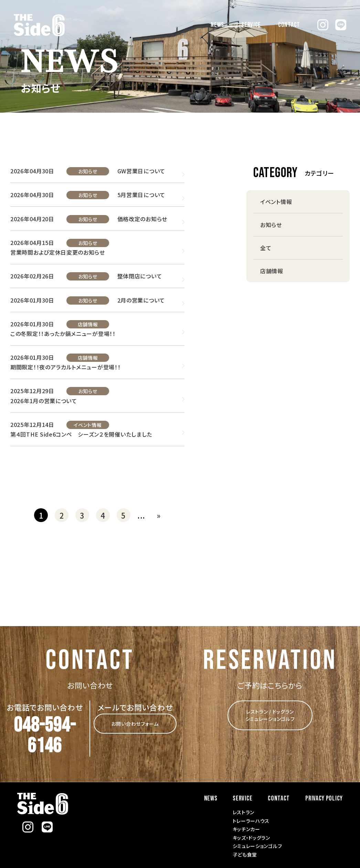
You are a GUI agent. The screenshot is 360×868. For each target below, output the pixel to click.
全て (266, 248)
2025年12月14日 (32, 423)
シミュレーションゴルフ (257, 845)
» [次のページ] (159, 514)
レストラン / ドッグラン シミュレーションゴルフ (270, 714)
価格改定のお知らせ (142, 218)
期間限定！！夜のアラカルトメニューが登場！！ (65, 366)
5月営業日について (141, 195)
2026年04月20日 (32, 218)
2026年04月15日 (32, 242)
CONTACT (289, 25)
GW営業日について (141, 171)
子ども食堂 (245, 854)
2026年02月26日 (32, 276)
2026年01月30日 (32, 299)
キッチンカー (246, 828)
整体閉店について (139, 276)
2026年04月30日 (32, 171)
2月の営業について (141, 299)
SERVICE (251, 25)
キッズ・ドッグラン (251, 837)
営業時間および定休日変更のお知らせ (58, 252)
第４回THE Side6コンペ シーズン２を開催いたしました (81, 433)
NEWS (217, 25)
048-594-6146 (45, 735)
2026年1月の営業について (44, 400)
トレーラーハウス (251, 820)
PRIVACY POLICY (324, 797)
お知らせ (88, 171)
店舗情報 (88, 324)
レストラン (244, 811)
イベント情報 (88, 424)
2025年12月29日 (32, 390)
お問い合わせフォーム (135, 723)
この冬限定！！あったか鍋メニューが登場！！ (63, 333)
